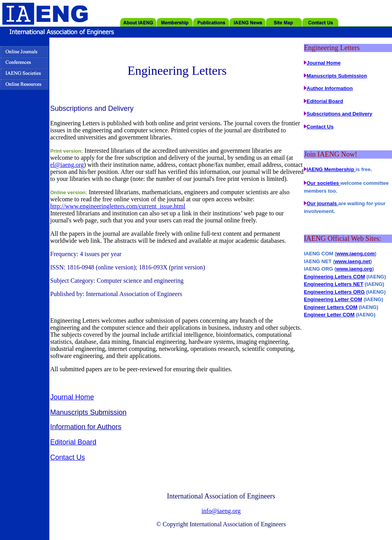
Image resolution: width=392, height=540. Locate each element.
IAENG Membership (331, 169)
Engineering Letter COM (333, 299)
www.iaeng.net (353, 261)
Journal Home (72, 397)
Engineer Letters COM (331, 307)
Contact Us (68, 457)
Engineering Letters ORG (334, 292)
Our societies (323, 183)
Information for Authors (86, 427)
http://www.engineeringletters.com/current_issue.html (118, 206)
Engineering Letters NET (334, 284)
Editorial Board (73, 442)
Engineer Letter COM (329, 315)
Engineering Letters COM (334, 277)
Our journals (322, 203)
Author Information (330, 88)
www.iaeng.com (356, 254)
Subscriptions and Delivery (340, 114)
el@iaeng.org (67, 165)
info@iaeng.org (221, 511)
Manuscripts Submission (88, 412)
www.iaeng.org (354, 269)
